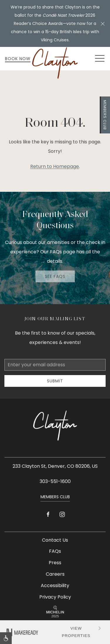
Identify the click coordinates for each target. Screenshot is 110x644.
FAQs (55, 551)
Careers (55, 574)
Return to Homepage (55, 166)
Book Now (18, 59)
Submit (55, 381)
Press (55, 563)
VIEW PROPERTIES (82, 632)
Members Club (105, 115)
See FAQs (55, 276)
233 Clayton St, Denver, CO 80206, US (55, 466)
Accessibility (55, 585)
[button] (103, 23)
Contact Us (55, 540)
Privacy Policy (55, 597)
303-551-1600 (55, 481)
